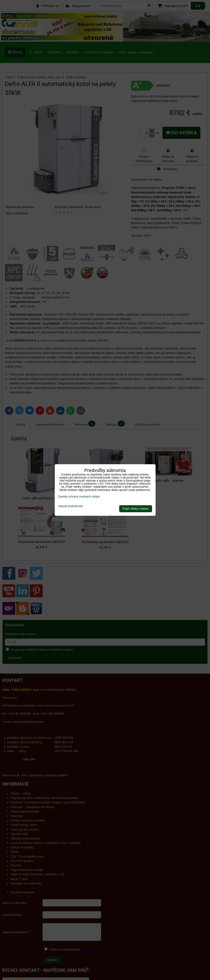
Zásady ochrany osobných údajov (79, 497)
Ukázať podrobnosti (71, 506)
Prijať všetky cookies (136, 509)
